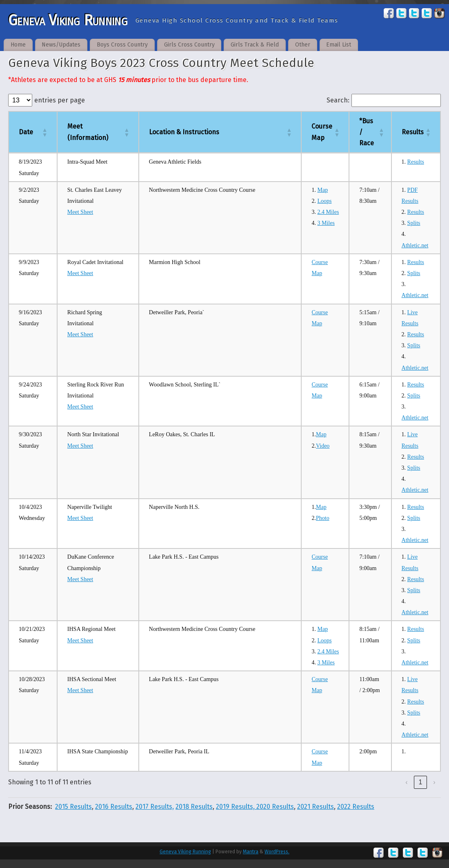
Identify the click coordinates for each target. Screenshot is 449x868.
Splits (414, 223)
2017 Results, (155, 807)
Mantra (251, 852)
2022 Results (356, 807)
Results (416, 162)
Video (323, 446)
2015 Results (73, 807)
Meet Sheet (80, 212)
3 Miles (326, 223)
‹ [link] (406, 782)
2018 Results (194, 807)
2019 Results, (236, 807)
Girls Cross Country (189, 45)
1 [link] (421, 782)
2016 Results (114, 807)
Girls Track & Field (255, 45)
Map (322, 190)
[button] (44, 132)
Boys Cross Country (122, 45)
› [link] (434, 782)
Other (303, 45)
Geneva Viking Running (68, 20)
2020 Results (275, 807)
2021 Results (316, 807)
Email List (339, 45)
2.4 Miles (328, 212)
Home (18, 45)
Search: (338, 100)
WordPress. (277, 852)
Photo (323, 518)
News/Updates (61, 45)
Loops (324, 201)
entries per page (60, 100)
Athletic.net (415, 245)
